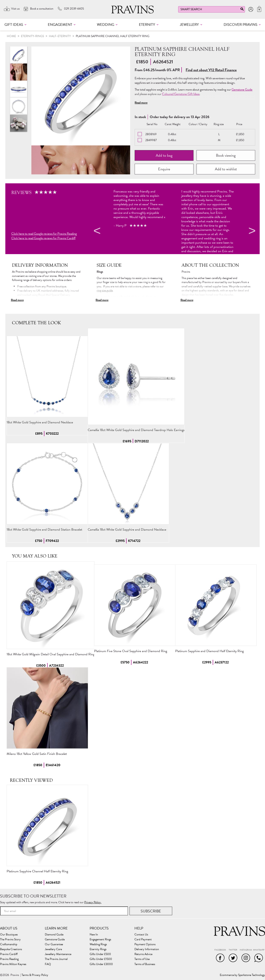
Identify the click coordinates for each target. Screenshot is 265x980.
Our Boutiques (9, 935)
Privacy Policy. (93, 902)
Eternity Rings (98, 949)
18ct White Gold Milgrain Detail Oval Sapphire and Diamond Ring (51, 654)
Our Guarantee (54, 944)
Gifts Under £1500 (101, 959)
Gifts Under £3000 (101, 964)
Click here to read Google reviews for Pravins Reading (44, 234)
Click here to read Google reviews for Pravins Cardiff (43, 238)
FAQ (48, 964)
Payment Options (145, 944)
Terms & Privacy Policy (35, 975)
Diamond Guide (54, 935)
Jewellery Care (53, 949)
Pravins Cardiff (9, 954)
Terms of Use (142, 959)
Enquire (164, 169)
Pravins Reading (9, 959)
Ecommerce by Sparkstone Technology (242, 975)
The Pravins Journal (56, 959)
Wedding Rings (98, 944)
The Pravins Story (10, 939)
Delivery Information (147, 949)
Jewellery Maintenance (58, 954)
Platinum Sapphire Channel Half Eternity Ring (37, 871)
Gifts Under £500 (100, 954)
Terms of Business (145, 964)
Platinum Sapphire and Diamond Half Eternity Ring (209, 651)
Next (251, 232)
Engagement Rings (100, 939)
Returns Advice (143, 954)
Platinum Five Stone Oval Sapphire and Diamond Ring (131, 651)
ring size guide (105, 290)
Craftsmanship (9, 944)
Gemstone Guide (242, 90)
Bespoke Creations (11, 949)
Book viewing (226, 155)
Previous (96, 232)
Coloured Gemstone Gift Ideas (181, 94)
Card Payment (143, 939)
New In (94, 935)
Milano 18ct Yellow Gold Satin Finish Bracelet (37, 754)
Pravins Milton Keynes (13, 964)
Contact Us (141, 935)
